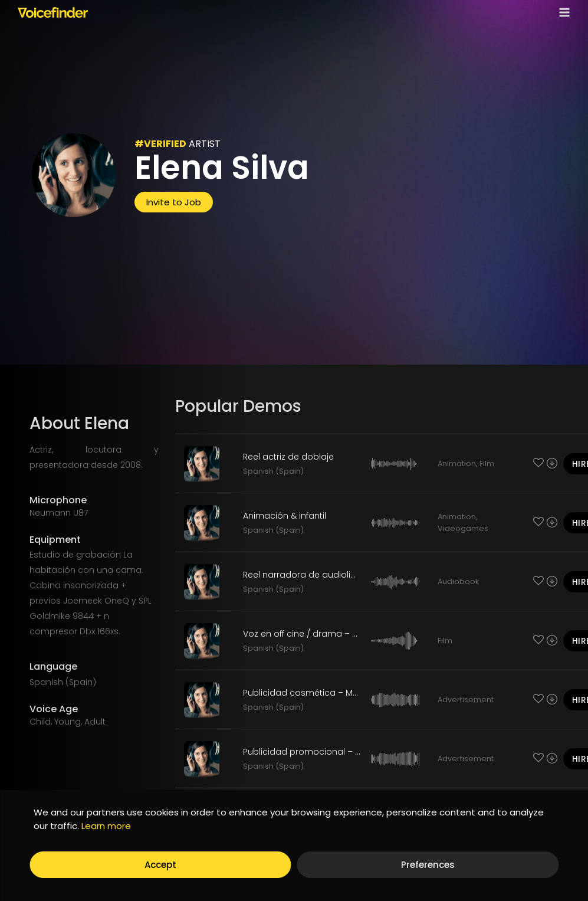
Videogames (463, 528)
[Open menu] (562, 12)
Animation (457, 463)
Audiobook (458, 581)
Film (487, 463)
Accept (160, 865)
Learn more (106, 826)
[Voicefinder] (53, 12)
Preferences (428, 865)
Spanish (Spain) (273, 471)
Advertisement (466, 699)
